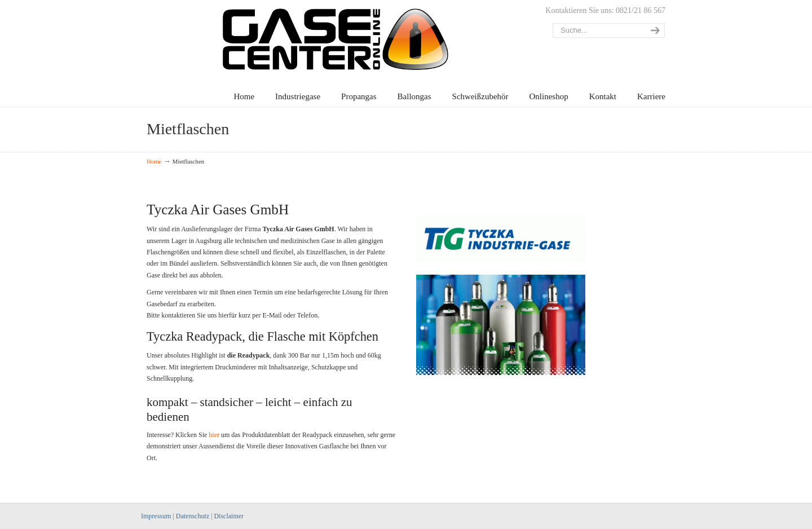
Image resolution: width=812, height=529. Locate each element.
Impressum (156, 516)
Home (154, 161)
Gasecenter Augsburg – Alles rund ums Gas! (406, 37)
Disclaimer (229, 516)
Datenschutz (193, 516)
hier (214, 435)
